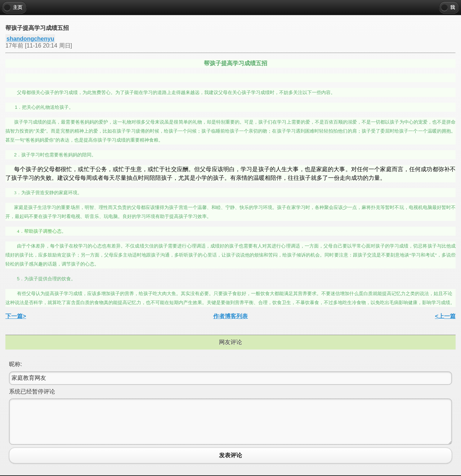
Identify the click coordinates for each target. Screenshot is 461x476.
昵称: (15, 364)
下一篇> (16, 316)
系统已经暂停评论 (32, 392)
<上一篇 (445, 316)
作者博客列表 (230, 316)
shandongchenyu (30, 39)
